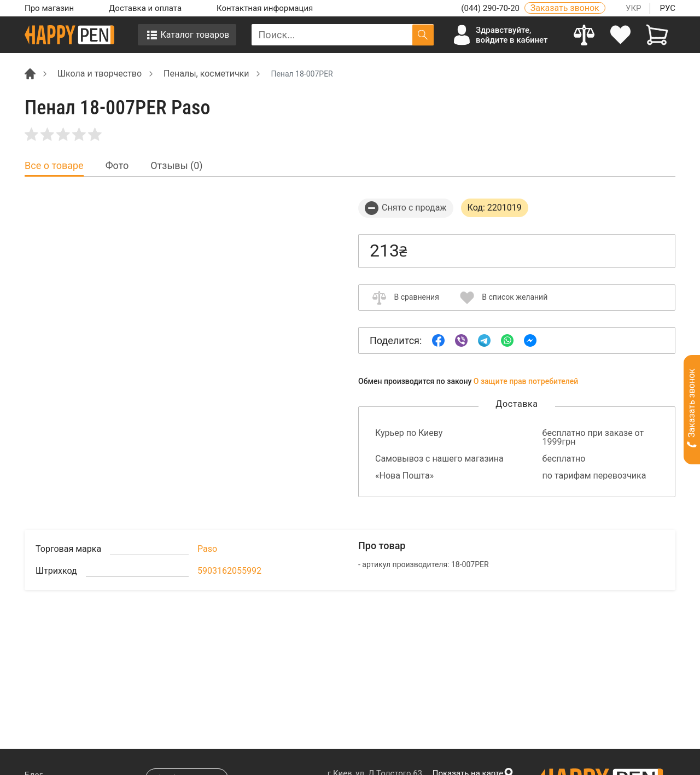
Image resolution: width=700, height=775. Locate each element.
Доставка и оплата (145, 8)
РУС (667, 8)
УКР (634, 8)
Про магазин (49, 8)
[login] (621, 35)
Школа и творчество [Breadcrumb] (100, 74)
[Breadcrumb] (30, 73)
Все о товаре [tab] (54, 166)
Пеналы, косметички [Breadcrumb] (206, 74)
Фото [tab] (117, 166)
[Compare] (584, 35)
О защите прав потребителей (526, 381)
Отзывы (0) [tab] (176, 166)
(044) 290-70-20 (491, 8)
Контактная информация (265, 8)
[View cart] (657, 35)
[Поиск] (423, 35)
